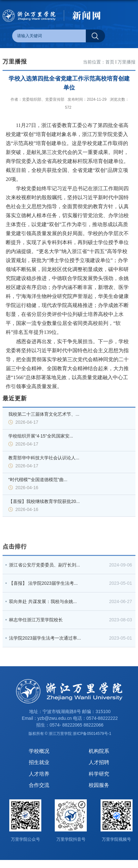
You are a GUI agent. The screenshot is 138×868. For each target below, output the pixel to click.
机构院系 (99, 751)
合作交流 (39, 785)
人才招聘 (99, 762)
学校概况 (39, 751)
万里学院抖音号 (71, 839)
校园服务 (99, 785)
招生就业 (39, 762)
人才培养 (39, 774)
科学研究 (99, 774)
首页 (110, 62)
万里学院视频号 (116, 839)
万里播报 (126, 62)
